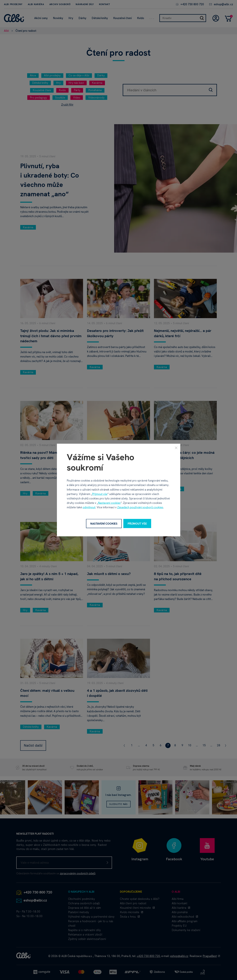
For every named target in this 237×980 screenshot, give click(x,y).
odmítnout (89, 507)
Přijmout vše (100, 494)
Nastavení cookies (109, 503)
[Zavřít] (176, 448)
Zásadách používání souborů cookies (140, 507)
